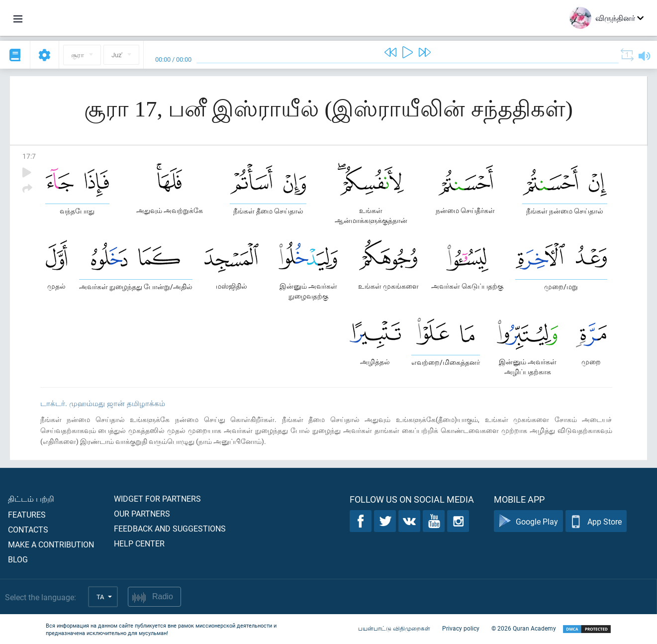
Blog (18, 559)
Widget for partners (157, 498)
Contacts (28, 529)
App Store (596, 521)
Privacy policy (461, 628)
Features (27, 514)
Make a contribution (51, 544)
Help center (139, 543)
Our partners (142, 513)
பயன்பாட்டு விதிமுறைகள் (394, 628)
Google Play (528, 521)
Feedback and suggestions (170, 528)
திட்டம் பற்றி (31, 498)
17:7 (29, 156)
